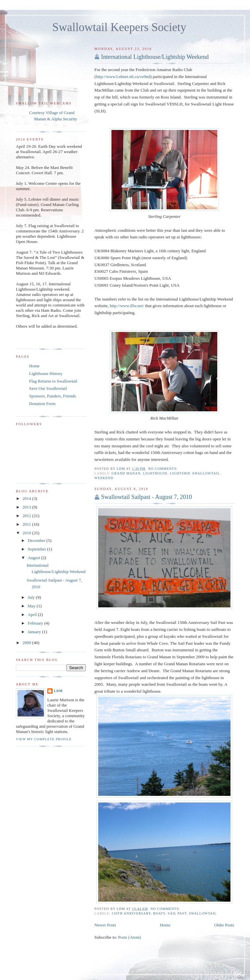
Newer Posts (105, 925)
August (35, 558)
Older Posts (224, 925)
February (36, 623)
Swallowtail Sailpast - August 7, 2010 (147, 497)
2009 (27, 643)
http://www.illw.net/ (127, 306)
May (32, 606)
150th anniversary (131, 913)
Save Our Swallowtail (48, 388)
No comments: (164, 469)
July (32, 597)
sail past (177, 913)
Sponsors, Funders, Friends (53, 396)
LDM (58, 691)
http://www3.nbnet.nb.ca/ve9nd (123, 77)
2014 (27, 498)
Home (165, 925)
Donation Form (42, 404)
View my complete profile (44, 739)
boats (159, 913)
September (38, 549)
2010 (27, 533)
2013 (27, 507)
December (37, 540)
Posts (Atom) (129, 937)
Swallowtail (206, 473)
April (33, 614)
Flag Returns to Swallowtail (53, 381)
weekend (104, 478)
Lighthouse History (46, 373)
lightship (180, 473)
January (35, 632)
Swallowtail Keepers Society (119, 27)
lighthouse (155, 473)
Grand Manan (126, 473)
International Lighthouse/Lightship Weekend (155, 57)
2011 (27, 524)
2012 (27, 516)
